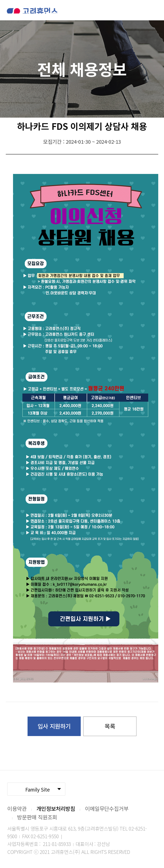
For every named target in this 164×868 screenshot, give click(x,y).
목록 (110, 726)
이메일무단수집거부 (107, 808)
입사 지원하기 (54, 726)
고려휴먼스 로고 (32, 11)
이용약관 (17, 808)
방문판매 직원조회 (37, 817)
